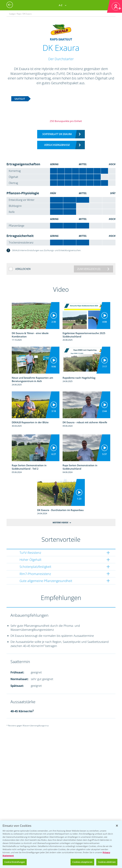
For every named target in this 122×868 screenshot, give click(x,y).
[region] (61, 844)
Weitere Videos (60, 522)
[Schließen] (117, 826)
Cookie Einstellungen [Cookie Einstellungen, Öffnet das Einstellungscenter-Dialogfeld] (15, 862)
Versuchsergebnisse (57, 145)
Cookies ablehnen (107, 862)
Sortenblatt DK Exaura (57, 134)
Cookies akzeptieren (82, 862)
